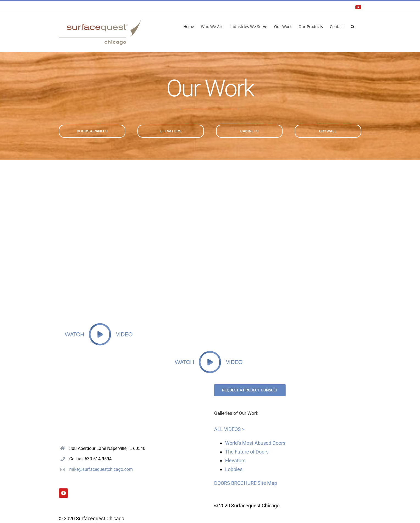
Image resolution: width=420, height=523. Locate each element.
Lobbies (234, 469)
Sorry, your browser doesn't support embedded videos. (210, 243)
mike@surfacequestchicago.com (101, 469)
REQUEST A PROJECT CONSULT (250, 390)
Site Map (267, 483)
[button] (353, 26)
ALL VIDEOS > (229, 429)
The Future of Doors (247, 452)
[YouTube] (63, 493)
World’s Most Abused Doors (255, 443)
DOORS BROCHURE (235, 483)
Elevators (235, 461)
